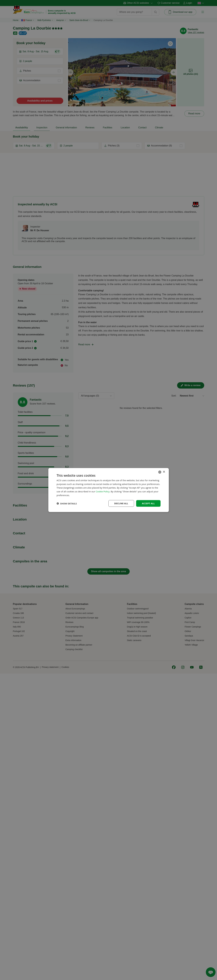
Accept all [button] (148, 503)
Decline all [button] (121, 503)
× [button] (164, 472)
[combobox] (160, 472)
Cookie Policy (103, 491)
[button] (67, 503)
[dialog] (109, 490)
